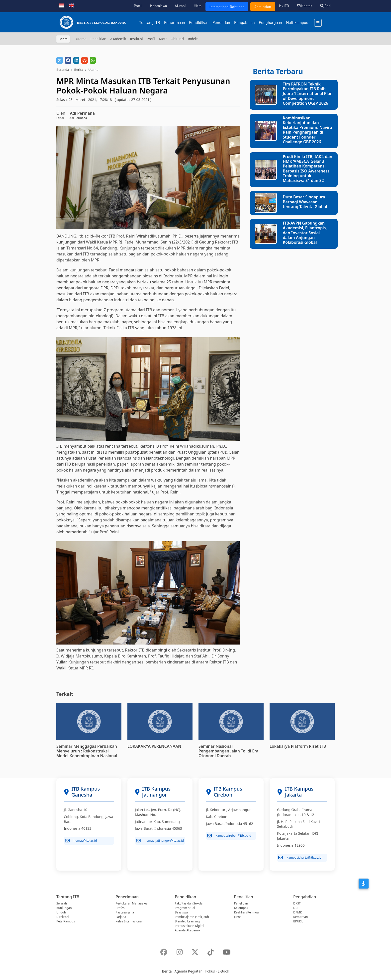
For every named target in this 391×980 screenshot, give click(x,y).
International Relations (227, 7)
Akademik (118, 39)
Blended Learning (187, 921)
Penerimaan (175, 22)
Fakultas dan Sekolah (190, 903)
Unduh (61, 912)
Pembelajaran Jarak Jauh (192, 917)
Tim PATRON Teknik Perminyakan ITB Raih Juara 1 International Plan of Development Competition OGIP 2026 (308, 94)
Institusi (136, 39)
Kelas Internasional (129, 921)
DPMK (297, 912)
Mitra (198, 6)
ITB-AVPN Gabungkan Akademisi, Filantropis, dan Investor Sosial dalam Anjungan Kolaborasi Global (305, 233)
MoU (163, 39)
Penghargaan (270, 22)
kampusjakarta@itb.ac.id (300, 858)
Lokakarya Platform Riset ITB (298, 746)
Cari (325, 6)
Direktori (62, 917)
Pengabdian (244, 22)
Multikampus (297, 22)
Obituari (177, 39)
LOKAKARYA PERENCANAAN (154, 746)
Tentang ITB (150, 22)
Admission (263, 7)
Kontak (305, 6)
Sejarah (62, 903)
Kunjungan (64, 908)
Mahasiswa (158, 6)
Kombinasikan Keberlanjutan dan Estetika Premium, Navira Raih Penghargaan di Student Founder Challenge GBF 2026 (307, 130)
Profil (138, 6)
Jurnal (238, 917)
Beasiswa (181, 912)
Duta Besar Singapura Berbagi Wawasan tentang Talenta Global (305, 202)
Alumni (180, 6)
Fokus (210, 971)
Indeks (193, 39)
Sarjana (121, 917)
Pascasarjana (125, 912)
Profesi (121, 908)
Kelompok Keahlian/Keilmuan (247, 910)
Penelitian (221, 22)
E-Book (223, 971)
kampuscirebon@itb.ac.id (229, 836)
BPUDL (298, 921)
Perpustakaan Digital (190, 926)
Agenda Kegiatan (189, 971)
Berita (79, 70)
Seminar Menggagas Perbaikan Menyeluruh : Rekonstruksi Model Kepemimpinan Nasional (87, 751)
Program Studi (185, 908)
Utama (81, 39)
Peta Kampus (66, 921)
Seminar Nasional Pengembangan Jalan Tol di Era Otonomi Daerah (228, 751)
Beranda (63, 70)
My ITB (284, 6)
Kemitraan (300, 917)
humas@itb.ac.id (81, 841)
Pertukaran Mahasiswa (132, 903)
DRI (296, 908)
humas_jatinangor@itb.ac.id (160, 841)
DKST (297, 903)
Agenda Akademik (188, 930)
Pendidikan (199, 22)
